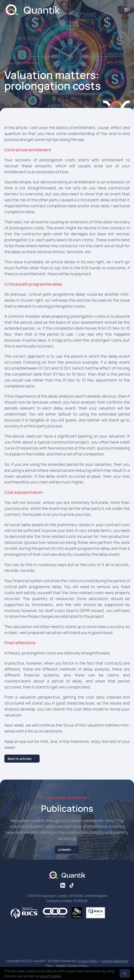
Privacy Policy (88, 961)
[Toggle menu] (127, 10)
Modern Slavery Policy (72, 966)
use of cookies (51, 976)
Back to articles (20, 759)
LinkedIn (65, 849)
